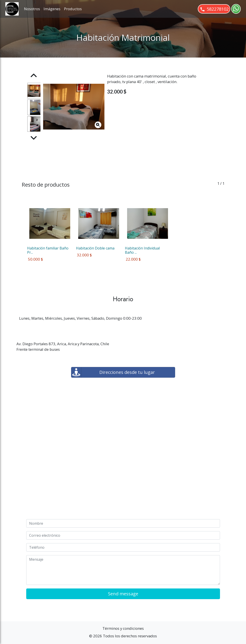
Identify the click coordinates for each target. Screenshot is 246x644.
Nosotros (32, 9)
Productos (73, 9)
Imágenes (52, 9)
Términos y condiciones (123, 628)
